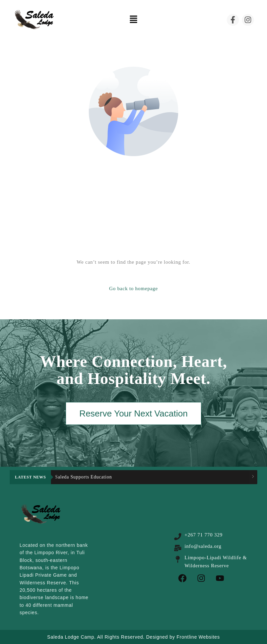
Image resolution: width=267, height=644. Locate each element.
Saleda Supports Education (83, 477)
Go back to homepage (133, 288)
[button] (133, 20)
